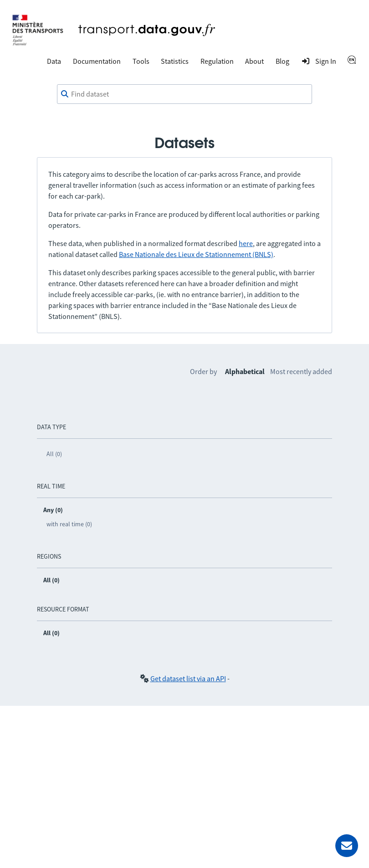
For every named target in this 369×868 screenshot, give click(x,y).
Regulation (217, 61)
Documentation (97, 61)
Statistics (175, 61)
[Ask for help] (347, 846)
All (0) (54, 454)
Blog (282, 61)
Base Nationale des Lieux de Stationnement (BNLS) (196, 254)
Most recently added (301, 371)
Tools (141, 61)
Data (54, 61)
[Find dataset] (184, 94)
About (254, 61)
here (246, 243)
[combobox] (184, 94)
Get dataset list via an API (188, 678)
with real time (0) (69, 524)
